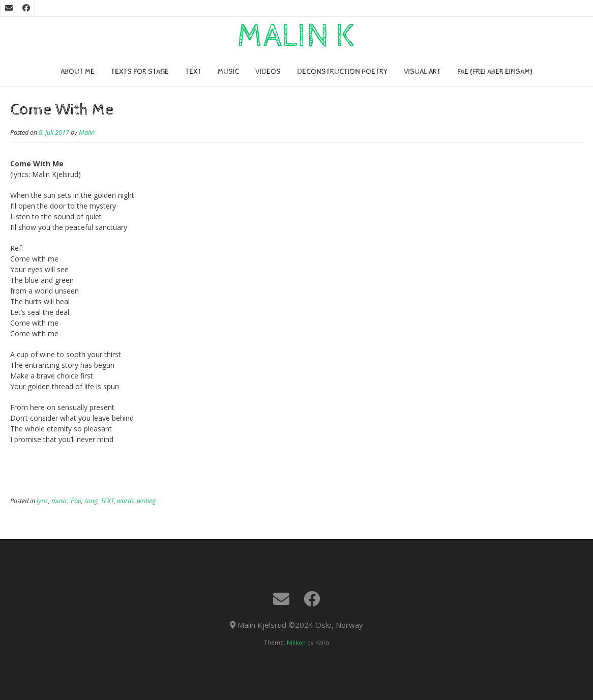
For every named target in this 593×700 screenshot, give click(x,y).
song (91, 501)
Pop (76, 501)
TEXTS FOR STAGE (140, 72)
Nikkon (296, 642)
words (125, 501)
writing (146, 501)
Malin (87, 133)
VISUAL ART (422, 72)
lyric (42, 501)
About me (78, 72)
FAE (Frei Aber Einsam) (495, 72)
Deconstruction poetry (342, 72)
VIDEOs (268, 72)
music (60, 501)
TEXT (193, 72)
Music (228, 72)
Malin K (296, 37)
